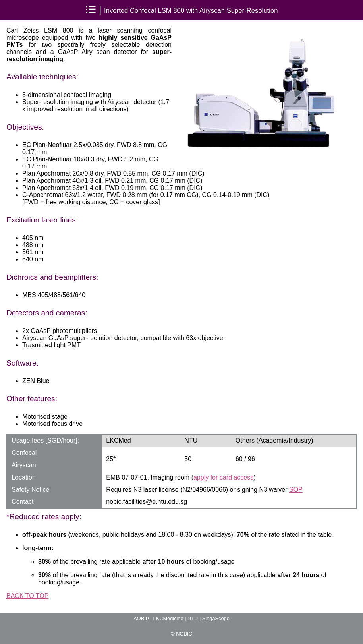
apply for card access (223, 477)
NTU (193, 618)
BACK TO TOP (27, 596)
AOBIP (141, 618)
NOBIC (184, 634)
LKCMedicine (168, 618)
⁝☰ (91, 9)
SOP (296, 490)
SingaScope (216, 618)
